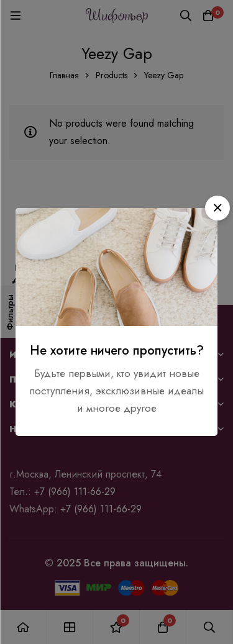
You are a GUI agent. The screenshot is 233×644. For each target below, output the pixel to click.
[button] (217, 208)
